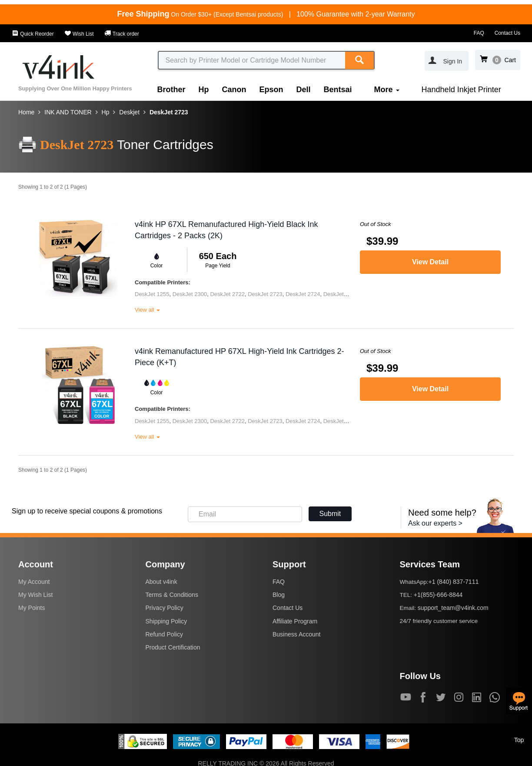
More (387, 90)
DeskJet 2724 (303, 294)
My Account (34, 582)
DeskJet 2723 (169, 112)
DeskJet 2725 (341, 294)
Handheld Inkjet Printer (461, 90)
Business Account (297, 634)
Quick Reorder (33, 34)
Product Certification (173, 647)
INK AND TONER (68, 112)
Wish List (79, 34)
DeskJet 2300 (190, 294)
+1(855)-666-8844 (438, 595)
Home (26, 112)
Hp (204, 90)
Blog (279, 595)
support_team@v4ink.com (453, 608)
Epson (271, 90)
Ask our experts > (435, 523)
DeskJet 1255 (152, 294)
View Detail (430, 262)
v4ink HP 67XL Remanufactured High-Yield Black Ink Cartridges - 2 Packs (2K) (226, 230)
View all (147, 310)
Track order (122, 34)
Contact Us (507, 33)
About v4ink (161, 582)
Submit (330, 514)
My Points (32, 608)
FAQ (479, 33)
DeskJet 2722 (227, 294)
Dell (304, 90)
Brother (171, 90)
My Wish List (35, 595)
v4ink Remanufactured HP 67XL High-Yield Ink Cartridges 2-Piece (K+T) (239, 357)
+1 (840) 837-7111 (454, 582)
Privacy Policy (165, 608)
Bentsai (338, 90)
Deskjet (129, 112)
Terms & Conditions (172, 595)
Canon (234, 90)
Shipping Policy (166, 621)
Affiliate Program (295, 621)
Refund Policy (164, 634)
